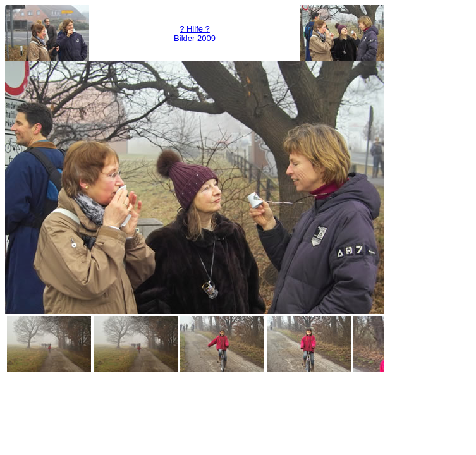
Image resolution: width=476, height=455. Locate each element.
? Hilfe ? (195, 29)
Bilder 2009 (195, 38)
